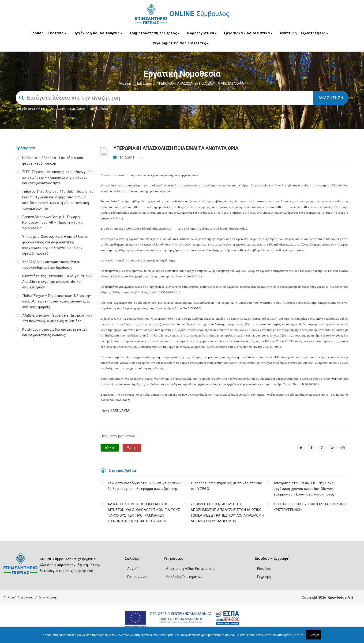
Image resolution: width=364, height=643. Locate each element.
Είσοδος (264, 569)
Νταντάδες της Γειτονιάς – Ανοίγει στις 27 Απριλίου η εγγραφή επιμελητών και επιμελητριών (57, 282)
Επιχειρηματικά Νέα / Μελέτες (179, 43)
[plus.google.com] (333, 448)
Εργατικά (144, 83)
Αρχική (126, 83)
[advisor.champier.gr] (343, 448)
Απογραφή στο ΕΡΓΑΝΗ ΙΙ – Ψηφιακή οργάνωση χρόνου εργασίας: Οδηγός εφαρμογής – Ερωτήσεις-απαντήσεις (304, 489)
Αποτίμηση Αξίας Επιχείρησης (191, 569)
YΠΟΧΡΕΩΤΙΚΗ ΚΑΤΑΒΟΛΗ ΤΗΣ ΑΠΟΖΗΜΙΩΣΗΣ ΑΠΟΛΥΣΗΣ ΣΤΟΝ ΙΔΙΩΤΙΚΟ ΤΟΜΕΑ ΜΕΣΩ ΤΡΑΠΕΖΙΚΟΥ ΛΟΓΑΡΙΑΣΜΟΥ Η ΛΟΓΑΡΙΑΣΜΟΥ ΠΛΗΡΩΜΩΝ (227, 513)
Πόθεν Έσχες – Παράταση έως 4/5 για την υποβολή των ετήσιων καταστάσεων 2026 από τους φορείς (56, 301)
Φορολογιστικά (202, 33)
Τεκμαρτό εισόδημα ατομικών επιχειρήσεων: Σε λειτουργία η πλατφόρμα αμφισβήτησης (144, 486)
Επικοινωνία (137, 577)
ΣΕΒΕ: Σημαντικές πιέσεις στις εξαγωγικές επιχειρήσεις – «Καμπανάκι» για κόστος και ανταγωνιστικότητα (57, 178)
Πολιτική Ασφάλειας (19, 597)
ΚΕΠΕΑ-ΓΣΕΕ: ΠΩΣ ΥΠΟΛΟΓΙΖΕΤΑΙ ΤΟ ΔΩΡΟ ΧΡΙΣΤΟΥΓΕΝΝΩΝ (310, 507)
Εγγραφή (264, 577)
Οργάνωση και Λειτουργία (98, 33)
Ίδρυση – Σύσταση (49, 33)
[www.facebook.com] (312, 448)
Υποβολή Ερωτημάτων (184, 577)
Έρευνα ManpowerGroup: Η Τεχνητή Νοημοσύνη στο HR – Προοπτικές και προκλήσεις (53, 223)
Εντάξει (314, 635)
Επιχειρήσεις (99, 109)
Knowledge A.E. (341, 598)
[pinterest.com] (322, 448)
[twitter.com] (301, 448)
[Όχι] (358, 637)
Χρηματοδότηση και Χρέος (155, 33)
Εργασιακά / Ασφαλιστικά (248, 33)
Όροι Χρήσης (48, 597)
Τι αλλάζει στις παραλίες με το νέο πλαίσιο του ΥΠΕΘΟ (227, 486)
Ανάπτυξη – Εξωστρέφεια (304, 33)
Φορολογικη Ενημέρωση (69, 109)
